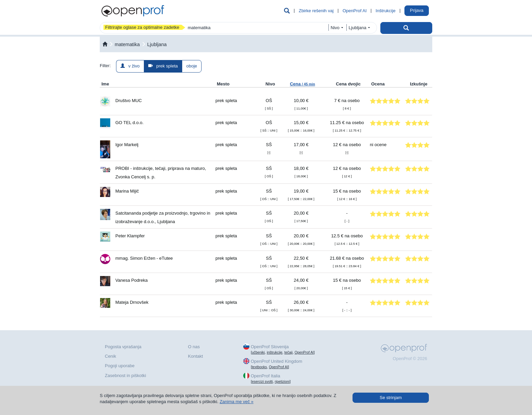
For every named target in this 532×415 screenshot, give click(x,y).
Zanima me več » (236, 402)
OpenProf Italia (265, 376)
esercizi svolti (262, 382)
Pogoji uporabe (120, 366)
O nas (194, 347)
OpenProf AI (355, 11)
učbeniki (258, 352)
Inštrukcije (386, 11)
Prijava (417, 10)
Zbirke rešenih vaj (316, 11)
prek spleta (163, 66)
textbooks (259, 367)
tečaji (288, 352)
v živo (130, 66)
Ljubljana (157, 44)
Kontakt (195, 356)
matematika (127, 44)
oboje (192, 66)
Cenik (110, 356)
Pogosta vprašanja (123, 347)
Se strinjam (391, 398)
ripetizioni (282, 382)
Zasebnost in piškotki (125, 376)
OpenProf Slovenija (270, 347)
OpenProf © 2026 (410, 359)
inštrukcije (274, 352)
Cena (302, 84)
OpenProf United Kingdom (277, 361)
